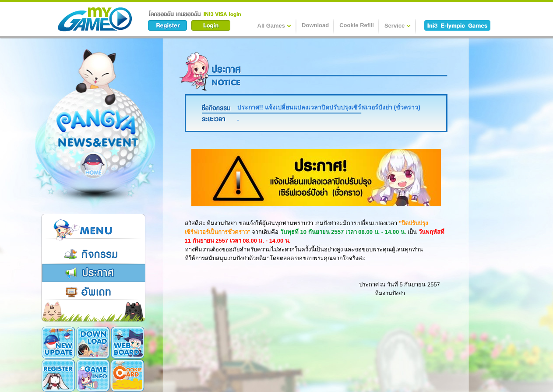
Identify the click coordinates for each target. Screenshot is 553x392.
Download (315, 25)
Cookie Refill (357, 25)
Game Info (93, 375)
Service (398, 25)
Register (58, 375)
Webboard (128, 343)
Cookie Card (128, 375)
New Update (58, 343)
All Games (275, 25)
